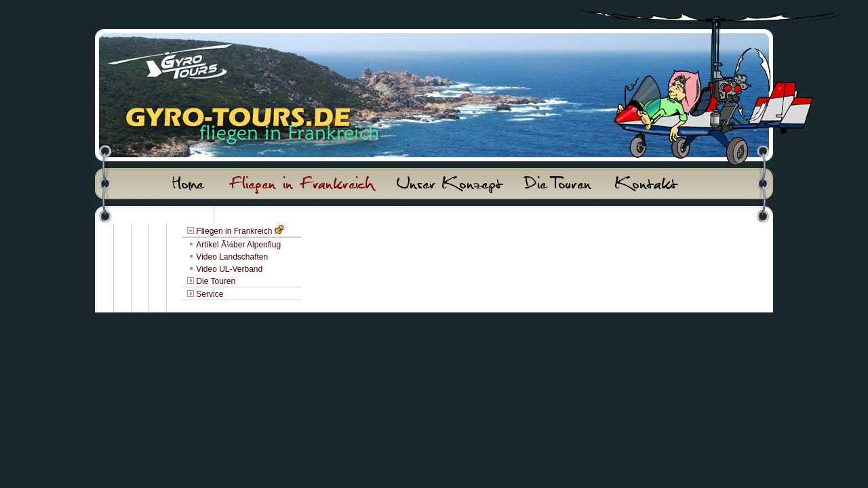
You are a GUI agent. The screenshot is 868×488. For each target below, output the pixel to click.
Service (210, 294)
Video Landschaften (232, 257)
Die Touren (216, 281)
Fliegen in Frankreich (234, 231)
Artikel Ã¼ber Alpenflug (238, 245)
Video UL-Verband (229, 269)
